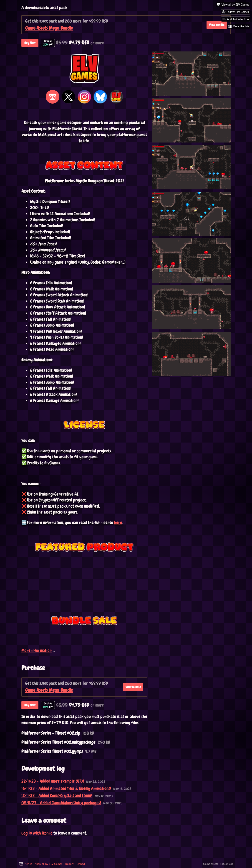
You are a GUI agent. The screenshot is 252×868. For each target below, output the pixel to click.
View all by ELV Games (49, 864)
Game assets (210, 864)
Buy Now (30, 43)
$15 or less (226, 864)
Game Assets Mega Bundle (49, 28)
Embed (81, 864)
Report (69, 864)
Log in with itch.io (37, 833)
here (118, 523)
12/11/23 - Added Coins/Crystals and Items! (57, 795)
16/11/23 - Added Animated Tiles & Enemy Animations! (66, 788)
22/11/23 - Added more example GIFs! (53, 781)
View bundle (133, 687)
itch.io (29, 864)
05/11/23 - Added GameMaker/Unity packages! (61, 803)
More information (38, 650)
